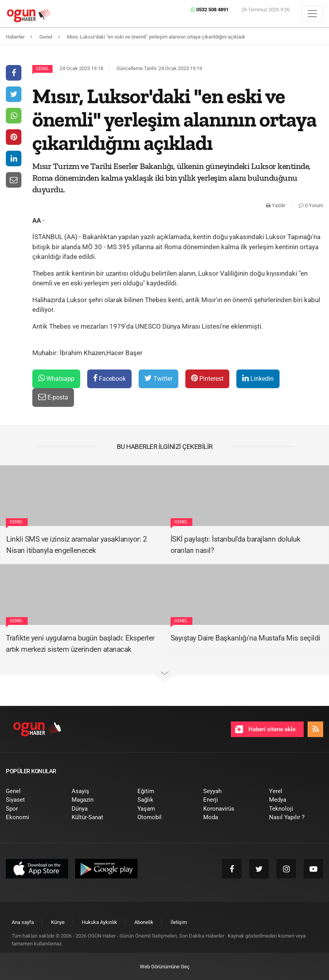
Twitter (158, 378)
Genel (42, 69)
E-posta (53, 397)
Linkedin (258, 378)
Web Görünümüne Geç (165, 967)
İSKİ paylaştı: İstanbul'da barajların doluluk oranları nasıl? (236, 545)
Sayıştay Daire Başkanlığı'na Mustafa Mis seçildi (245, 638)
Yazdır (276, 205)
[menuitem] (33, 791)
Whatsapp (56, 378)
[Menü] (312, 14)
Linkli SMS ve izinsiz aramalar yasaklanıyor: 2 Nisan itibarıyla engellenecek (77, 545)
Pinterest (207, 378)
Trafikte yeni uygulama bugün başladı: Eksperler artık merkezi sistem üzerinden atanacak (80, 644)
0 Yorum (311, 205)
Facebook (109, 378)
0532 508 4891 (210, 10)
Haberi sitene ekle (265, 729)
